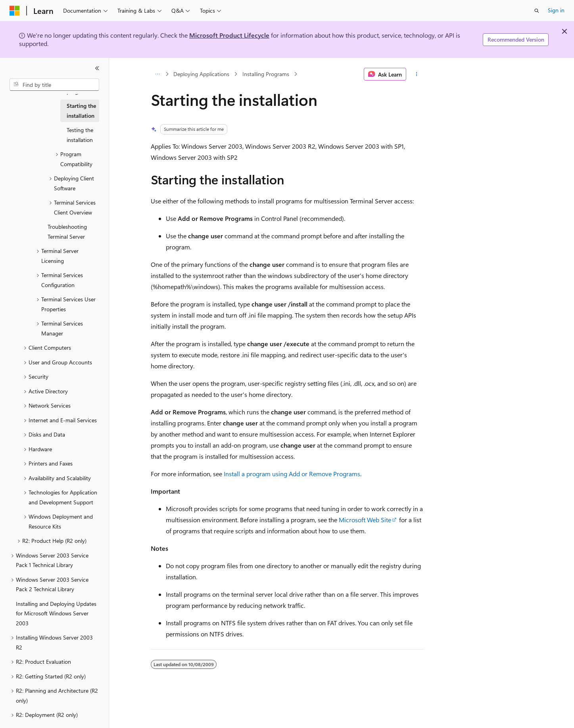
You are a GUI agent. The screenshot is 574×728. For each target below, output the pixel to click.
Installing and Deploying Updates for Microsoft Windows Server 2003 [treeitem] (56, 613)
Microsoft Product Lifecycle (229, 35)
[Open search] (537, 11)
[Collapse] (97, 68)
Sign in (556, 10)
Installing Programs (266, 74)
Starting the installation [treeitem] (81, 111)
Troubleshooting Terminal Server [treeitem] (67, 232)
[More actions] (416, 74)
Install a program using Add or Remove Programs (292, 474)
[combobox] (54, 85)
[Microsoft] (15, 11)
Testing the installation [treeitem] (80, 135)
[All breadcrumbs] (158, 74)
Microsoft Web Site (365, 520)
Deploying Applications (201, 74)
